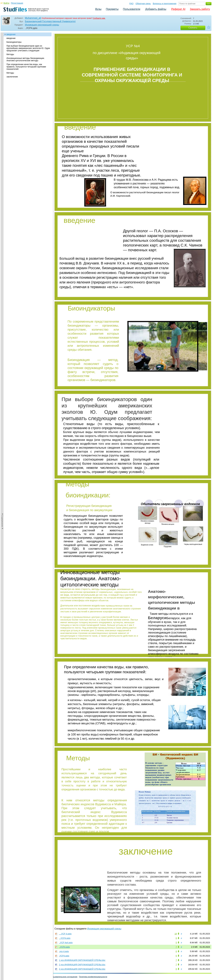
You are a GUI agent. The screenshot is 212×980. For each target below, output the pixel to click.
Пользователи (132, 9)
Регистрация (17, 3)
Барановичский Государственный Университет (50, 21)
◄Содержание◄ (2, 84)
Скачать (193, 28)
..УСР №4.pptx (66, 943)
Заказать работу (200, 9)
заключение (12, 77)
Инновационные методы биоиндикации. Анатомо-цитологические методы (26, 59)
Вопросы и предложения (165, 4)
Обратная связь (143, 4)
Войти (6, 3)
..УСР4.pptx (64, 947)
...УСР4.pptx (65, 938)
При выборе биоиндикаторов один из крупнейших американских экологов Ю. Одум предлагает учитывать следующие (28, 48)
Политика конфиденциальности (93, 977)
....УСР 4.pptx (65, 934)
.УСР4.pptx (64, 956)
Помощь (6, 977)
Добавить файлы (156, 9)
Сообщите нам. (99, 18)
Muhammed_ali (33, 18)
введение (11, 34)
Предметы (112, 9)
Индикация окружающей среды (42, 25)
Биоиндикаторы (14, 42)
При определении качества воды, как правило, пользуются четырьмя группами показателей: (26, 67)
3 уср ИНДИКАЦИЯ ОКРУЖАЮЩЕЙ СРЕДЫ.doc (82, 969)
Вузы (98, 9)
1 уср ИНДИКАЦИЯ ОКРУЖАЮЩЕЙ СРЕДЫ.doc (82, 960)
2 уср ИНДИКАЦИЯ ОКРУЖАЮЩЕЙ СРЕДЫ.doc (82, 965)
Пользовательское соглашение (64, 977)
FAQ (131, 4)
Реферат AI (178, 9)
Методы (10, 54)
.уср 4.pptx (64, 951)
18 (176, 934)
